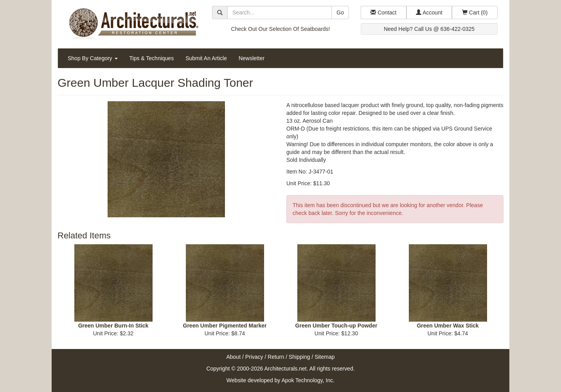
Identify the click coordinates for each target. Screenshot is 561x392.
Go (340, 13)
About (233, 357)
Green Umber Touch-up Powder (336, 326)
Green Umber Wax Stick (448, 326)
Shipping (299, 357)
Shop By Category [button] (93, 58)
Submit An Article (206, 58)
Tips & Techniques (152, 58)
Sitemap (325, 357)
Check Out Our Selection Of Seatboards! (281, 29)
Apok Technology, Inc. (308, 380)
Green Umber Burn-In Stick (113, 326)
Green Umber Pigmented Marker (225, 326)
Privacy (254, 357)
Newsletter (252, 58)
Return (276, 357)
